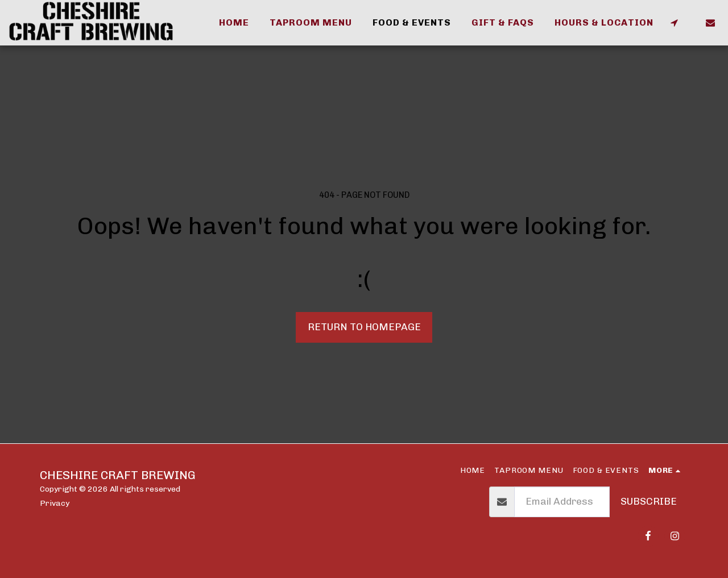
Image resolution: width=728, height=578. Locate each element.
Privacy (55, 503)
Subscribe (649, 501)
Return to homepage (364, 327)
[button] (674, 23)
